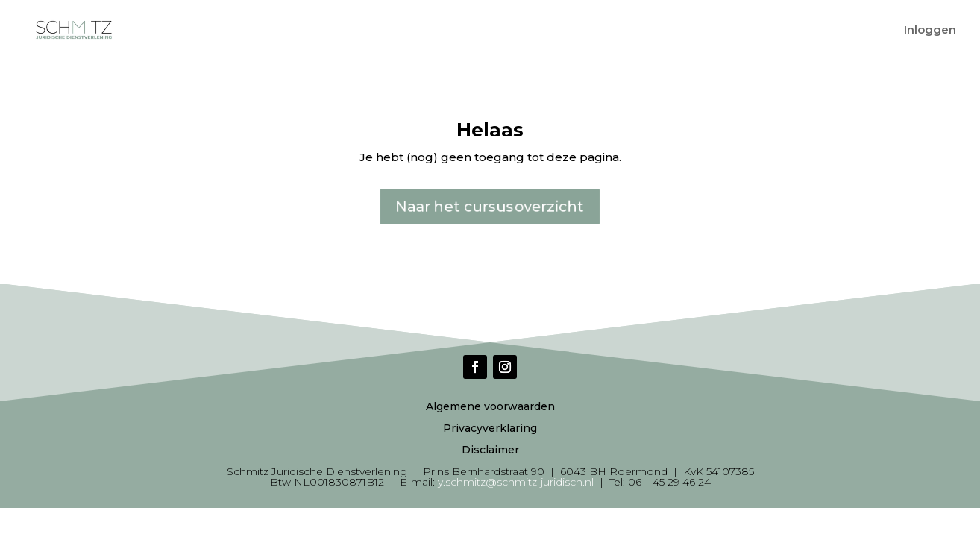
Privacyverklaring (490, 428)
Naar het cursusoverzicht (490, 207)
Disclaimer (490, 450)
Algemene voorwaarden (490, 406)
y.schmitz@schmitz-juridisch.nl (516, 482)
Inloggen (930, 31)
